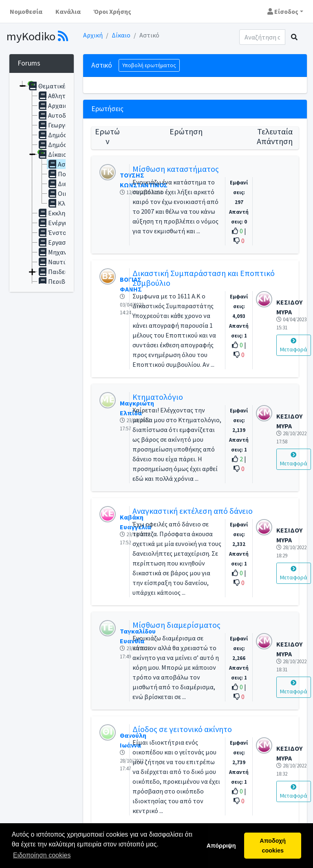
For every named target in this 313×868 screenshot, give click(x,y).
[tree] (42, 182)
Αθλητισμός (60, 96)
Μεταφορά (294, 345)
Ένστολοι (56, 232)
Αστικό (63, 164)
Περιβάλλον (60, 281)
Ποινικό (64, 174)
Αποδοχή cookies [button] (273, 846)
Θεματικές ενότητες (62, 86)
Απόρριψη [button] (221, 846)
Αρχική (93, 35)
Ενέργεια (55, 223)
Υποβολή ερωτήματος (149, 65)
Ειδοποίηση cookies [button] (42, 855)
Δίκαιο (121, 35)
